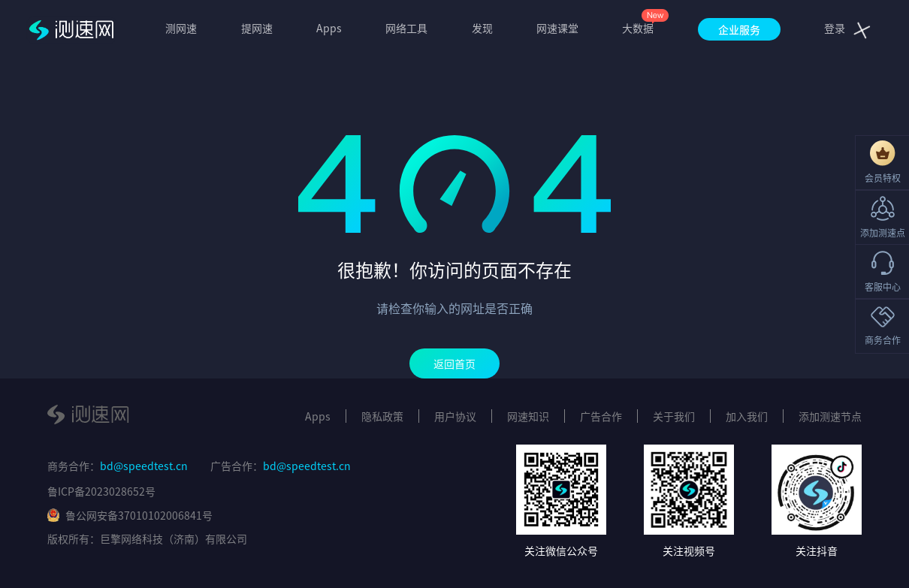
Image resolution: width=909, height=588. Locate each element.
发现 (482, 28)
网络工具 (406, 28)
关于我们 (674, 416)
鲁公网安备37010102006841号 (130, 515)
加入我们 (747, 416)
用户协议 (455, 416)
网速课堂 (557, 28)
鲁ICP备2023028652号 (101, 491)
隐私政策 (382, 416)
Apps (329, 28)
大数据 (638, 28)
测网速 (181, 28)
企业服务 (739, 29)
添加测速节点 (830, 416)
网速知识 (528, 416)
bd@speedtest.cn (144, 466)
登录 (835, 28)
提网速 (257, 28)
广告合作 (601, 416)
